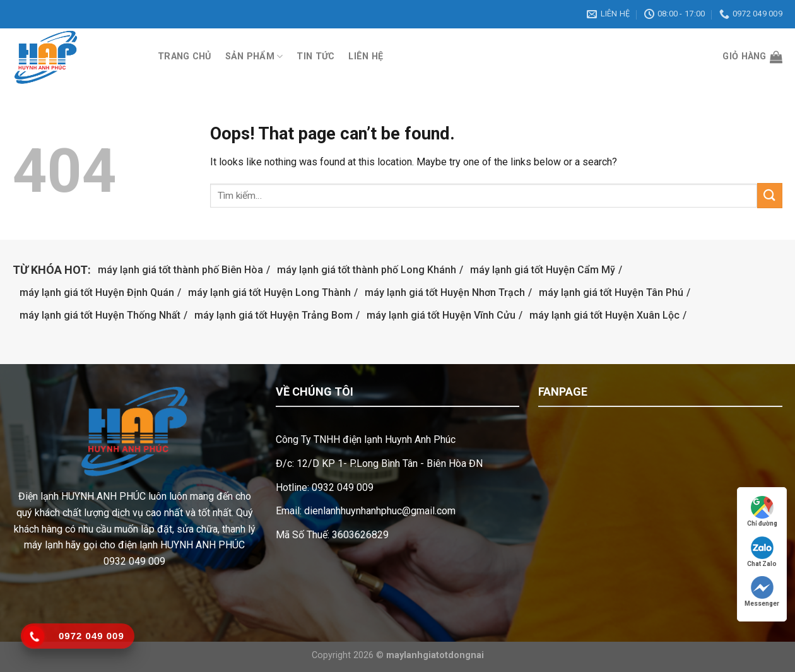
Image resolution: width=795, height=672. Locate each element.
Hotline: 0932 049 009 (325, 487)
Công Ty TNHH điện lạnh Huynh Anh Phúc (366, 439)
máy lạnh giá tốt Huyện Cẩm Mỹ (543, 270)
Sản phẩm (254, 56)
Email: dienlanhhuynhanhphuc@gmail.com (366, 511)
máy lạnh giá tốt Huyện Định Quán (97, 292)
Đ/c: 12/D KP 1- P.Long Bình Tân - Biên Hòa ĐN (379, 463)
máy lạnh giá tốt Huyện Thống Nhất (100, 315)
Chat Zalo (762, 552)
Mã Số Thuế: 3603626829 (332, 535)
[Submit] (770, 195)
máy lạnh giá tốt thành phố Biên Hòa (180, 270)
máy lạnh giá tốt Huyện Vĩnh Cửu (441, 315)
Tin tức (315, 56)
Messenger (762, 592)
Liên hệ (366, 56)
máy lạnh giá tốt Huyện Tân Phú (611, 292)
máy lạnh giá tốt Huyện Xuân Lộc (604, 315)
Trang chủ (185, 56)
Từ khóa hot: (52, 270)
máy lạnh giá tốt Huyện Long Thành (269, 292)
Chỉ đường (762, 511)
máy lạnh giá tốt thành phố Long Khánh (367, 270)
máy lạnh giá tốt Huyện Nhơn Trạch (445, 292)
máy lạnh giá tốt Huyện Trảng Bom (274, 315)
